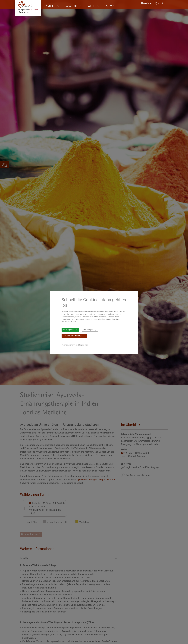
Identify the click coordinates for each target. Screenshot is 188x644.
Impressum (84, 345)
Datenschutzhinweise (70, 345)
